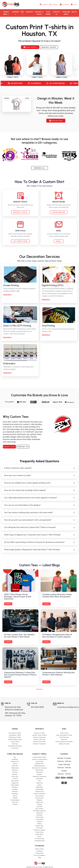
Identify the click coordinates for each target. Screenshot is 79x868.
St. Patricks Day (39, 839)
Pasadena (15, 787)
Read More (7, 295)
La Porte (15, 779)
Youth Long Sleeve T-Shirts (64, 735)
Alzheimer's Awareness (39, 777)
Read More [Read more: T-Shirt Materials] (46, 682)
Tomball (15, 798)
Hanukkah (39, 815)
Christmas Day (39, 791)
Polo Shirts (15, 748)
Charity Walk (39, 762)
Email (59, 241)
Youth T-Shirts (64, 733)
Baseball (39, 774)
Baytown (15, 774)
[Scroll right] (76, 66)
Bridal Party (39, 787)
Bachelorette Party (39, 766)
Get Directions (20, 241)
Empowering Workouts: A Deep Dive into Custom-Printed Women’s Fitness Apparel (20, 675)
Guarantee (39, 851)
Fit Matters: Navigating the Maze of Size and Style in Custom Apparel (57, 636)
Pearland (15, 789)
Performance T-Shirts (15, 737)
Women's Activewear (39, 737)
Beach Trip (39, 783)
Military (39, 824)
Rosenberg (15, 794)
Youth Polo (64, 739)
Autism (39, 785)
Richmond (15, 791)
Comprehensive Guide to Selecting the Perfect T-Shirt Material (59, 674)
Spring (15, 796)
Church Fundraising (39, 794)
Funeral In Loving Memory (39, 759)
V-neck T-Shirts (15, 742)
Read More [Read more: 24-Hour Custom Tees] (8, 642)
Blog (40, 857)
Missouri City (15, 762)
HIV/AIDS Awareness (39, 811)
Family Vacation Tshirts (39, 757)
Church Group (39, 796)
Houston (15, 772)
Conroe (15, 764)
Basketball (39, 779)
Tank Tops (15, 744)
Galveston (15, 770)
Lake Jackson (15, 781)
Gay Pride (39, 806)
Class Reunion (39, 798)
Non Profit (39, 828)
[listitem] (13, 66)
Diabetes (39, 800)
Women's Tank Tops (39, 739)
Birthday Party (39, 764)
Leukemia (39, 822)
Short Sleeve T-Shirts (15, 733)
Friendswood (15, 768)
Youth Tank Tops (64, 737)
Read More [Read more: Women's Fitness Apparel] (8, 682)
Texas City (15, 802)
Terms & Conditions (40, 855)
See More (39, 689)
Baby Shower (39, 770)
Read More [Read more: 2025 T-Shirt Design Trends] (8, 604)
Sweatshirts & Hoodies (15, 746)
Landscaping (39, 819)
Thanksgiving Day (39, 841)
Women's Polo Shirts (39, 742)
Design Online (59, 212)
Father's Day (39, 802)
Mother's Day (39, 826)
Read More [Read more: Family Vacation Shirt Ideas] (46, 604)
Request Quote (20, 212)
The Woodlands (15, 800)
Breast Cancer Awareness (39, 768)
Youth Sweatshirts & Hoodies (64, 742)
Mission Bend (15, 785)
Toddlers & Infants (64, 744)
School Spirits (39, 834)
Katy (15, 757)
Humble (15, 804)
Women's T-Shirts (39, 733)
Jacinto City (15, 777)
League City (15, 783)
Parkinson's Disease (39, 830)
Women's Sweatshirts (39, 744)
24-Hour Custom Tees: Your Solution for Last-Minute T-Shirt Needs (19, 636)
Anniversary (39, 772)
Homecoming (39, 817)
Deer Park (15, 766)
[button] (6, 13)
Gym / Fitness (39, 809)
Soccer (39, 836)
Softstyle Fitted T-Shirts (15, 739)
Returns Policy (39, 849)
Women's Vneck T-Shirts (39, 735)
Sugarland (15, 759)
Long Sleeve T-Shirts (15, 735)
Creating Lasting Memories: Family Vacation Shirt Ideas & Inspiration (57, 596)
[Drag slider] (17, 104)
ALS (39, 781)
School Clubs (39, 832)
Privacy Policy (40, 853)
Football (39, 804)
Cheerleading (39, 789)
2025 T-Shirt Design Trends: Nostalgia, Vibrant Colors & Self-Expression (18, 597)
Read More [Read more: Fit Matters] (46, 642)
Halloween (39, 813)
